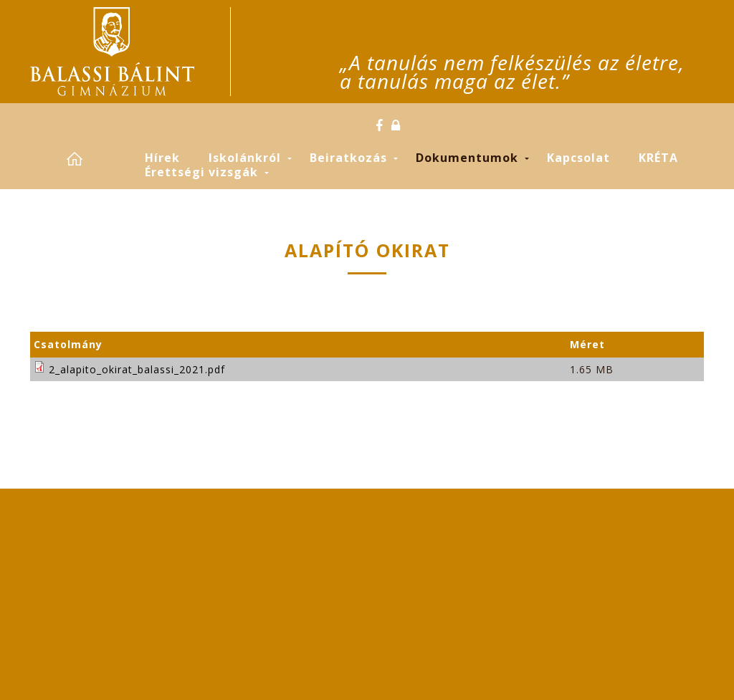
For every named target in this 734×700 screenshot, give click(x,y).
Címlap (91, 159)
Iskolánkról (245, 158)
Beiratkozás (348, 158)
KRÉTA (658, 158)
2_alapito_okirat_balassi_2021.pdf (137, 369)
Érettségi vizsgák (201, 172)
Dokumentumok (467, 158)
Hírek (162, 158)
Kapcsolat (578, 158)
